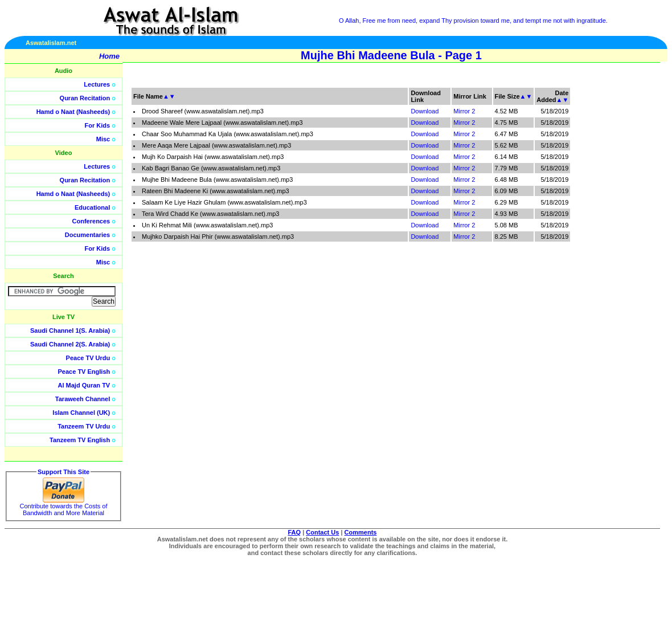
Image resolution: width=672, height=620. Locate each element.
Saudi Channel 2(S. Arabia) (70, 344)
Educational (92, 207)
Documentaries (87, 235)
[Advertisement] (618, 256)
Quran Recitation (85, 98)
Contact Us (322, 532)
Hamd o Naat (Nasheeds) (73, 112)
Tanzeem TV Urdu (84, 426)
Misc (103, 139)
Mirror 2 (464, 111)
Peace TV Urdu (88, 358)
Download (425, 111)
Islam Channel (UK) (81, 413)
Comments (361, 532)
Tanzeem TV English (80, 440)
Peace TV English (84, 372)
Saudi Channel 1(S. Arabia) (70, 331)
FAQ (295, 532)
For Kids (98, 125)
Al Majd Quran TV (84, 385)
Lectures (97, 84)
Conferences (91, 221)
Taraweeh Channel (83, 399)
